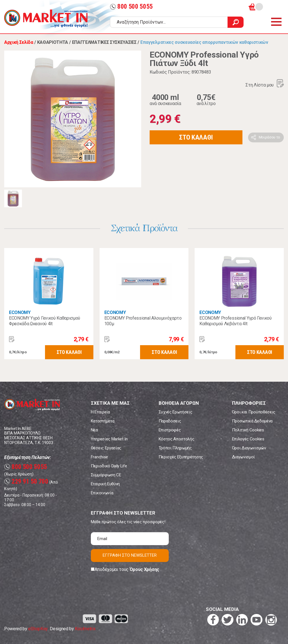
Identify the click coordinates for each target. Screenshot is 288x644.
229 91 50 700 (26, 482)
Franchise (99, 457)
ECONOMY (20, 312)
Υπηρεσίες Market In (109, 439)
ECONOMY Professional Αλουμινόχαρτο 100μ (143, 321)
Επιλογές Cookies (248, 439)
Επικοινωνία (102, 493)
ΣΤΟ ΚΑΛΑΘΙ (196, 137)
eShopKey (38, 629)
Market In (46, 19)
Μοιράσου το (269, 137)
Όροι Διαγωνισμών (249, 448)
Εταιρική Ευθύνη (105, 484)
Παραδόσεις (170, 421)
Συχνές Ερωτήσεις (175, 412)
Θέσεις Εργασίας (106, 448)
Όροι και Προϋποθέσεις (254, 412)
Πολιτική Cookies (248, 430)
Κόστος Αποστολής (176, 439)
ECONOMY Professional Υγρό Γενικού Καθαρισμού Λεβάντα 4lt (235, 321)
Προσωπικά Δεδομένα (252, 421)
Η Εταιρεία (100, 412)
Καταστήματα (103, 421)
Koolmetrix (85, 629)
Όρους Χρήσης (144, 569)
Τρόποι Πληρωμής (175, 448)
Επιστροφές (170, 430)
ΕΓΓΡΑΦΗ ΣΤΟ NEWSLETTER (130, 555)
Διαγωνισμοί (243, 457)
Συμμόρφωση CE (106, 475)
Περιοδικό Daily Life (109, 466)
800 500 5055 (131, 7)
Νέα (94, 430)
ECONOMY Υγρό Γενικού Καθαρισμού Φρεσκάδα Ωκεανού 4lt (45, 321)
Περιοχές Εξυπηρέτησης (181, 457)
